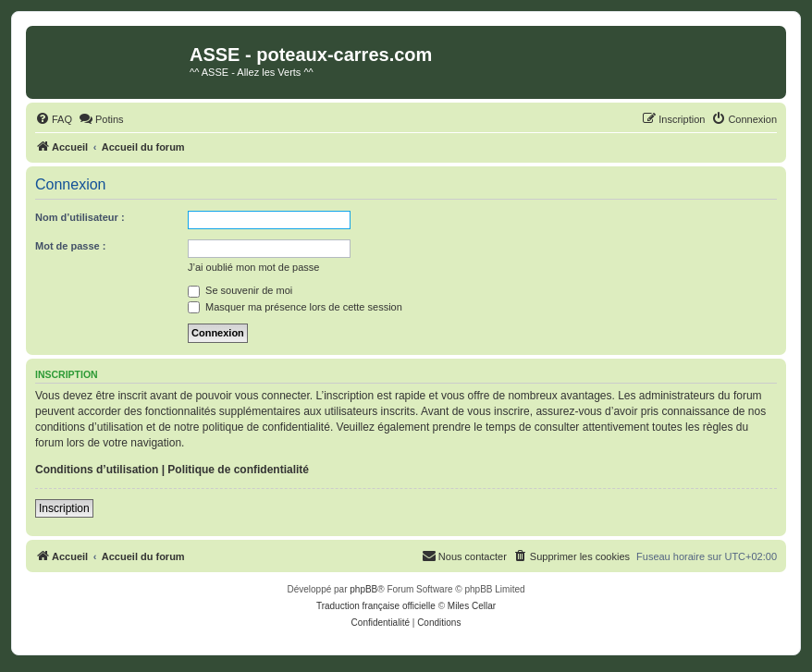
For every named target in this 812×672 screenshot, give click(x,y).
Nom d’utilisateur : (80, 217)
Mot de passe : (70, 246)
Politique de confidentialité (238, 470)
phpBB (363, 589)
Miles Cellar (472, 606)
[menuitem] (54, 119)
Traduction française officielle (376, 606)
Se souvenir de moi (240, 290)
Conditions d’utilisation (97, 470)
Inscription (64, 508)
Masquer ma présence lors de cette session (295, 307)
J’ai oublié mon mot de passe (253, 267)
